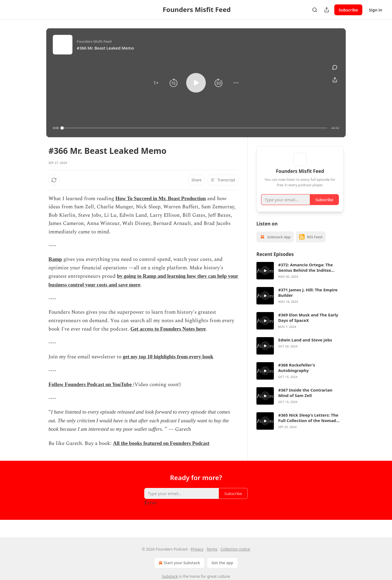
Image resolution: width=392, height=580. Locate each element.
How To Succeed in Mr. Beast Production (161, 198)
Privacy (197, 549)
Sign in (376, 10)
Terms (212, 549)
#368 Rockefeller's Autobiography (297, 376)
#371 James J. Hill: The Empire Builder (308, 300)
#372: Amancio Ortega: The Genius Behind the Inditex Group (306, 275)
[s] (265, 279)
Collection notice (235, 549)
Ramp (55, 259)
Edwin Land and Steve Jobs (305, 348)
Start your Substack (179, 563)
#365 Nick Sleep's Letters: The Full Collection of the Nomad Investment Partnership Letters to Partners (310, 426)
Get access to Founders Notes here (168, 329)
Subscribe (348, 10)
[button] (156, 83)
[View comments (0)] (335, 67)
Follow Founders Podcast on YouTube (91, 384)
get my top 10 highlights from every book (168, 357)
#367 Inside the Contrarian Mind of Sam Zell (305, 401)
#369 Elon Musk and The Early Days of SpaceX (308, 325)
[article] (300, 279)
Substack (170, 576)
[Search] (315, 10)
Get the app (222, 563)
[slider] (195, 128)
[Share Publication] (327, 10)
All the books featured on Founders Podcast (161, 443)
